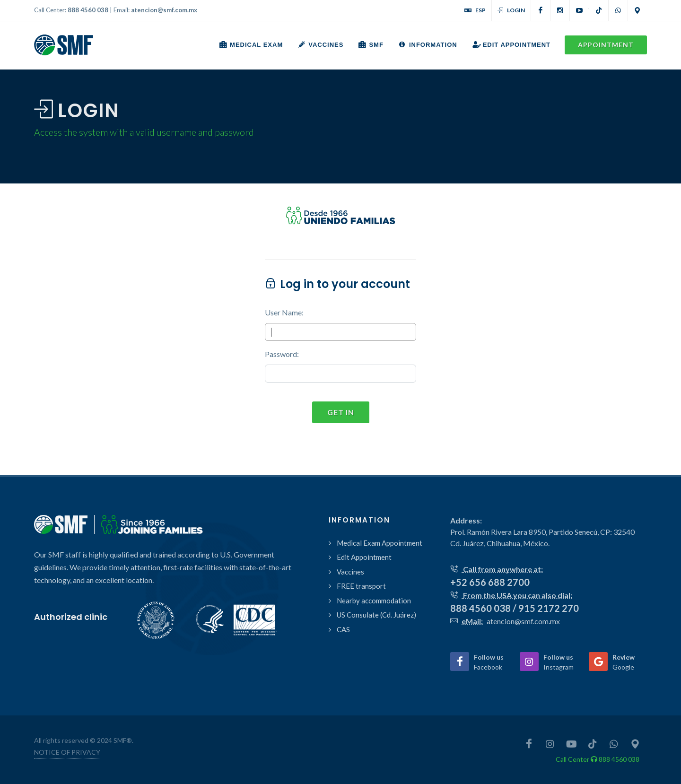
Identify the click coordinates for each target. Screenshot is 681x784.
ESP (475, 10)
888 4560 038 (88, 10)
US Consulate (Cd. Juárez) (376, 615)
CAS (343, 629)
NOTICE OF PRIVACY (67, 752)
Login (511, 10)
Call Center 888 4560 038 (598, 759)
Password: (282, 354)
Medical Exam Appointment (380, 543)
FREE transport (361, 586)
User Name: (284, 312)
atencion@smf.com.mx (164, 10)
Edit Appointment (364, 557)
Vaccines (350, 572)
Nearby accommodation (374, 601)
